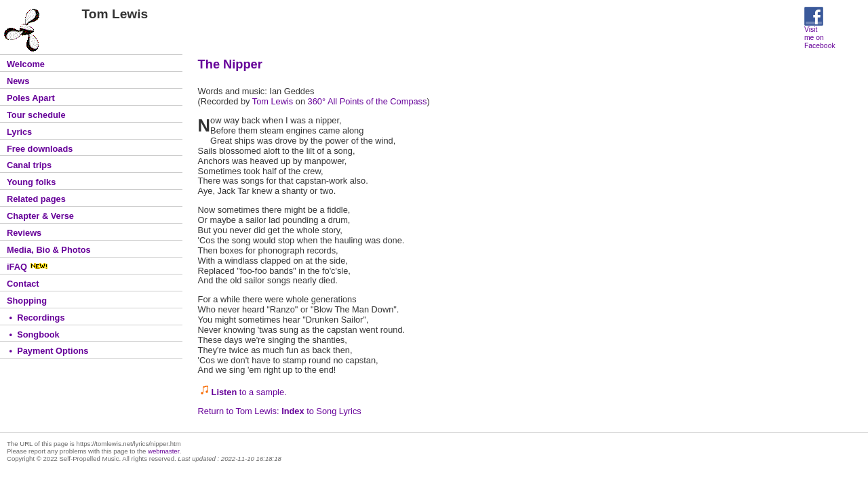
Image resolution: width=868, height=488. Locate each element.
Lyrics (19, 132)
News (18, 81)
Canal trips (29, 165)
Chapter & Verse (40, 216)
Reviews (24, 233)
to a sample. (249, 392)
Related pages (36, 199)
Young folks (31, 182)
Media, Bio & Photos (49, 250)
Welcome (26, 64)
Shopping (27, 301)
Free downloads (40, 149)
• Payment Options (47, 351)
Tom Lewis (273, 101)
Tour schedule (36, 115)
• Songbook (33, 334)
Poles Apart (31, 98)
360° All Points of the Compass (368, 101)
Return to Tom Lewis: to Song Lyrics (280, 411)
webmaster (163, 451)
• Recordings (36, 318)
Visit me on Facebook (820, 35)
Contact (23, 284)
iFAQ (27, 267)
